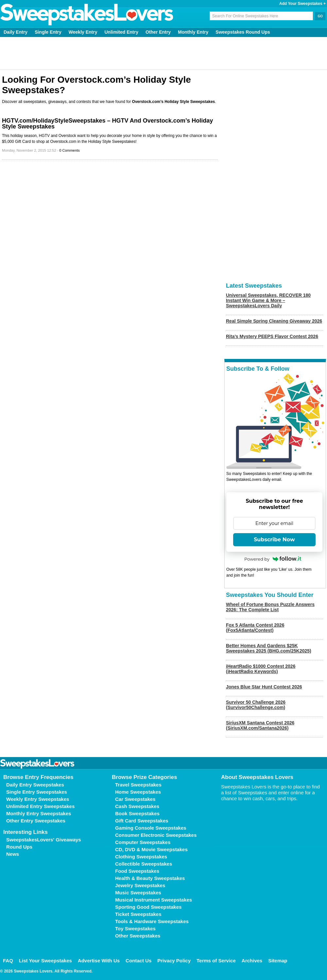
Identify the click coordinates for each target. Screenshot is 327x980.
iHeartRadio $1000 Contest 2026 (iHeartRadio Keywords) (261, 669)
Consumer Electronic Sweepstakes (156, 835)
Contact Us (138, 961)
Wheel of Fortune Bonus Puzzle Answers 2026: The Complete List (270, 607)
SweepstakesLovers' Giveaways (44, 840)
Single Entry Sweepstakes (37, 792)
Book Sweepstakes (137, 813)
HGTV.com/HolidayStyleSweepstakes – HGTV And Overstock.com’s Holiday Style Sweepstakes (107, 124)
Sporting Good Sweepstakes (148, 907)
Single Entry (48, 32)
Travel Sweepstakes (138, 785)
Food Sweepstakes (137, 871)
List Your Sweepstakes (45, 961)
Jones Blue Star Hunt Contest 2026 (264, 687)
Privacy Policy (174, 961)
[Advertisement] (164, 53)
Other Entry (158, 32)
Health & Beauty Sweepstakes (150, 878)
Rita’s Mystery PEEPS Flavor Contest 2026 (272, 336)
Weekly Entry (83, 32)
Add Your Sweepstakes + (302, 4)
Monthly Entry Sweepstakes (39, 813)
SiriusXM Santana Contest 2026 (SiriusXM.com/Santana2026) (260, 725)
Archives (252, 961)
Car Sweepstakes (135, 799)
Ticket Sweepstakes (138, 914)
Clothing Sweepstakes (141, 857)
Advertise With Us (99, 961)
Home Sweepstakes (138, 792)
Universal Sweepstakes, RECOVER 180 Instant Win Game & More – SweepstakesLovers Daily (268, 300)
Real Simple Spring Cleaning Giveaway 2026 (274, 321)
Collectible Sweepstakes (144, 864)
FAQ (8, 961)
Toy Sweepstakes (135, 929)
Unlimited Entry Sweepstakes (40, 806)
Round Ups (19, 847)
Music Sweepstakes (138, 893)
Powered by (273, 559)
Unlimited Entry (121, 32)
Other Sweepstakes (138, 936)
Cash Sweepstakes (137, 806)
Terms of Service (216, 961)
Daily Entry (16, 32)
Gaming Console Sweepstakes (151, 828)
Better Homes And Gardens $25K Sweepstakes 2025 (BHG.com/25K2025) (269, 648)
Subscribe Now (274, 540)
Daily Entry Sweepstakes (35, 785)
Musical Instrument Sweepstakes (154, 900)
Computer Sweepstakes (143, 842)
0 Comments (69, 150)
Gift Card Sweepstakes (142, 821)
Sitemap (278, 961)
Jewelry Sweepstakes (140, 885)
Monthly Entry (193, 32)
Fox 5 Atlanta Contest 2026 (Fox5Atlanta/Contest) (255, 628)
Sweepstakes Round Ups (243, 32)
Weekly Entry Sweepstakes (38, 799)
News (13, 854)
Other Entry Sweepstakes (36, 821)
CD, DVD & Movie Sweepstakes (151, 849)
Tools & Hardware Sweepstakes (152, 921)
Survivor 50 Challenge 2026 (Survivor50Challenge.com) (256, 705)
